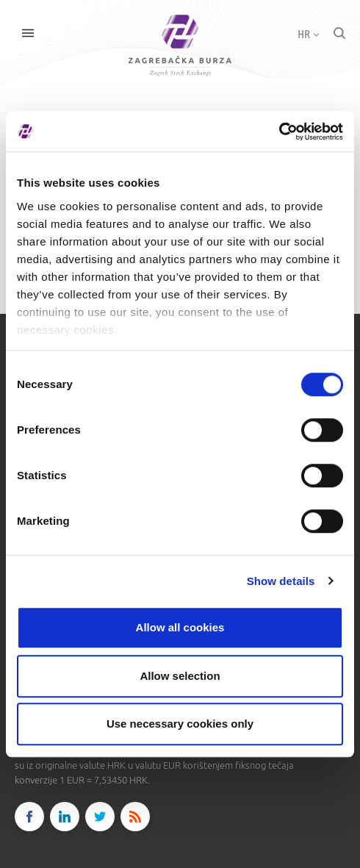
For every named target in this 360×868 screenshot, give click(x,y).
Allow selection (180, 676)
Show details (281, 581)
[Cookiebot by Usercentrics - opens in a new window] (279, 132)
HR (308, 34)
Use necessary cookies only (180, 724)
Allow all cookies (180, 627)
